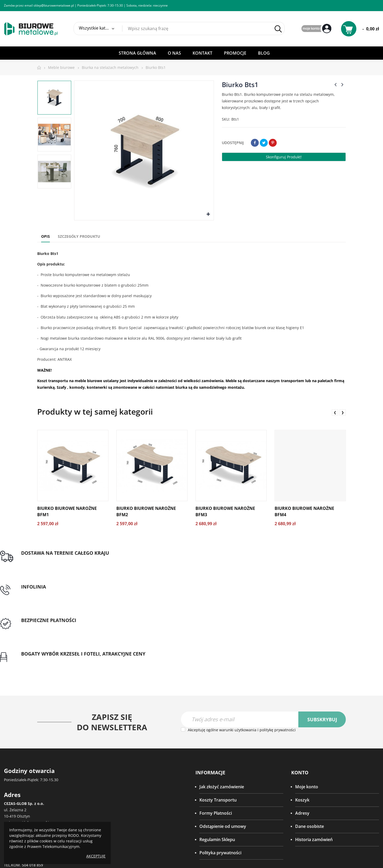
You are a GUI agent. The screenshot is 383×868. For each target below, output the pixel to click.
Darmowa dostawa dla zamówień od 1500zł (43, 569)
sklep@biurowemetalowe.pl (54, 5)
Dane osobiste (310, 739)
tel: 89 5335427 (134, 559)
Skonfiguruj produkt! (284, 157)
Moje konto (307, 700)
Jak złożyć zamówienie (222, 700)
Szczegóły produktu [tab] (79, 236)
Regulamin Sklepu (217, 753)
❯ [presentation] (343, 412)
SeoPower (191, 852)
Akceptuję (96, 856)
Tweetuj (264, 143)
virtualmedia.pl (195, 841)
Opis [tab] (46, 236)
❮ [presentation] (335, 412)
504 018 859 (32, 778)
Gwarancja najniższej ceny (340, 566)
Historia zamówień (314, 753)
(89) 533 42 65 (24, 765)
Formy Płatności (216, 726)
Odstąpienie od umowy (223, 739)
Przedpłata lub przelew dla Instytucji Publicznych (243, 563)
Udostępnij (255, 143)
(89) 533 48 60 (24, 772)
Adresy (302, 726)
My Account (317, 29)
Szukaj (278, 29)
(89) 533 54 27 (32, 759)
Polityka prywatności (220, 766)
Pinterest (273, 143)
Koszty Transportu (218, 713)
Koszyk (302, 713)
